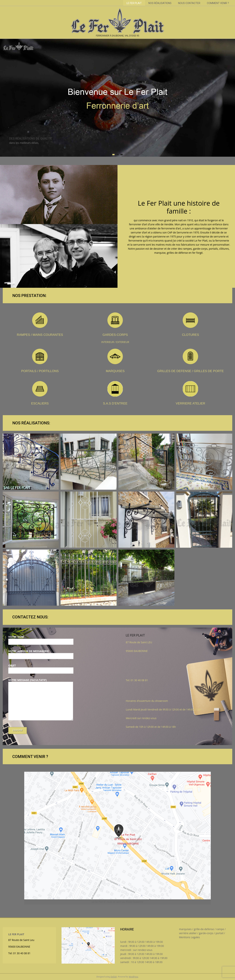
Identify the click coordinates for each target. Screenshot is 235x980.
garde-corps (206, 933)
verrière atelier (188, 933)
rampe (220, 929)
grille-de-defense (204, 929)
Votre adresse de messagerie (41, 654)
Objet (41, 668)
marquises (185, 929)
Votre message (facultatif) (41, 700)
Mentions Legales (189, 937)
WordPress (133, 977)
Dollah (114, 977)
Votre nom (41, 639)
